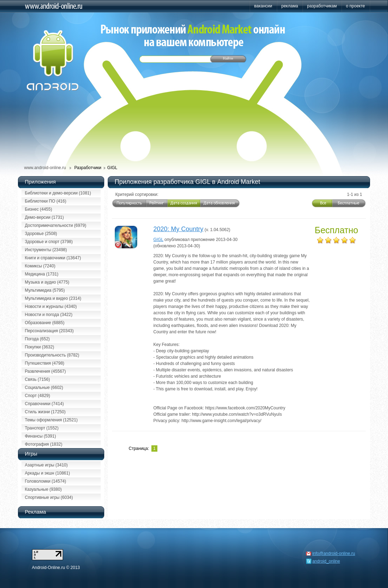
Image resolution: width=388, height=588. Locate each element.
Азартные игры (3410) (46, 465)
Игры (31, 454)
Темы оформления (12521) (51, 420)
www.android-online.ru (45, 168)
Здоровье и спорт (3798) (49, 242)
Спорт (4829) (38, 396)
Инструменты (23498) (46, 250)
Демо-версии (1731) (45, 217)
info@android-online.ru (334, 553)
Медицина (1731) (42, 274)
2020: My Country (179, 229)
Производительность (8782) (52, 355)
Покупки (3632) (40, 347)
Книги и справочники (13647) (53, 258)
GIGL (158, 240)
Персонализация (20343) (49, 331)
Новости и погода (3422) (49, 315)
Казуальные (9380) (43, 489)
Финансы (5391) (40, 436)
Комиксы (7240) (40, 266)
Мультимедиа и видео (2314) (53, 298)
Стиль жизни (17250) (45, 412)
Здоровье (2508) (41, 234)
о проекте (356, 6)
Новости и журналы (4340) (51, 307)
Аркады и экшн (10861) (48, 473)
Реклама (36, 512)
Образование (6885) (45, 323)
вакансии (263, 6)
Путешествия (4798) (45, 363)
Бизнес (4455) (39, 209)
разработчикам (322, 6)
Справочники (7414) (45, 404)
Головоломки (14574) (46, 481)
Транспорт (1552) (42, 428)
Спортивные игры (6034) (49, 497)
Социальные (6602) (44, 388)
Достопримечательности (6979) (56, 225)
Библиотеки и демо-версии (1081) (58, 193)
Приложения (40, 182)
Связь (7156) (37, 379)
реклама (290, 6)
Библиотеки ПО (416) (46, 201)
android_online (326, 561)
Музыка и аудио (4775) (47, 282)
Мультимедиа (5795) (45, 290)
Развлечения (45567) (45, 371)
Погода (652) (37, 339)
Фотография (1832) (44, 444)
